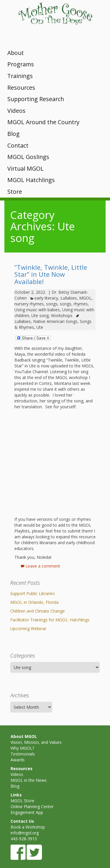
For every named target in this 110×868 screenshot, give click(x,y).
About (16, 53)
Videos (16, 111)
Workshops (62, 315)
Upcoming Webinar (28, 628)
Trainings (20, 76)
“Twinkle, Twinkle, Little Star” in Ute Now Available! (51, 274)
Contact (18, 145)
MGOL (85, 298)
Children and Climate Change (38, 611)
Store (15, 192)
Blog (13, 134)
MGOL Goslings (28, 157)
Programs (21, 64)
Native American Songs (55, 321)
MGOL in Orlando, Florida (34, 602)
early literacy (46, 298)
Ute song (40, 315)
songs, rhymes (74, 304)
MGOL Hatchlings (31, 180)
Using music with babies (37, 310)
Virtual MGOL (26, 168)
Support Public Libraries (33, 593)
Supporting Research (36, 99)
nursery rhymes (29, 304)
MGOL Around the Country (43, 122)
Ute (40, 327)
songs (52, 304)
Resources (21, 88)
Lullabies (69, 298)
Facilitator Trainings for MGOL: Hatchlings (50, 620)
